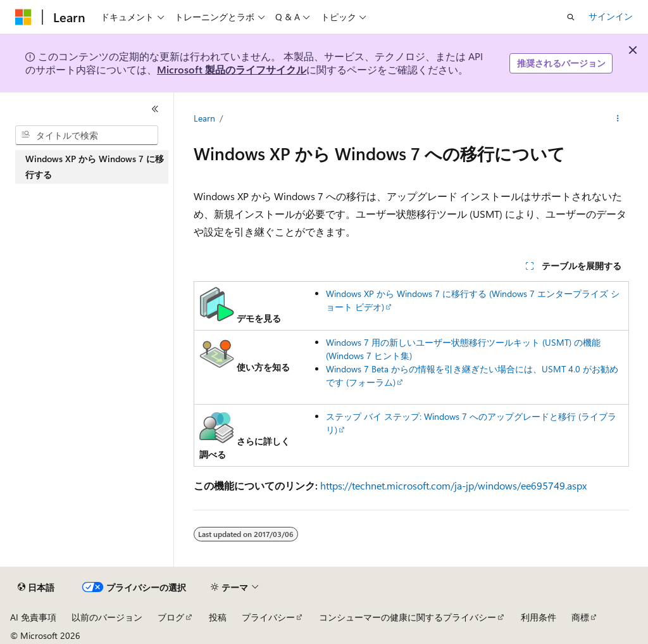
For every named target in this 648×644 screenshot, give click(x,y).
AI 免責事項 (33, 617)
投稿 (218, 617)
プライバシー (268, 617)
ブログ (171, 617)
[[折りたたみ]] (155, 109)
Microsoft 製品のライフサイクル (232, 69)
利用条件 (539, 617)
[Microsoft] (23, 17)
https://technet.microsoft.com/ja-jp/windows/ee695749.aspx (453, 485)
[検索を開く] (571, 17)
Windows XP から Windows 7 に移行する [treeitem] (95, 167)
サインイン (611, 16)
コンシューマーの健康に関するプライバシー (408, 617)
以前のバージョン (107, 617)
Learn (204, 118)
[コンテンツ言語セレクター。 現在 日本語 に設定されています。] (36, 588)
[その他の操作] (617, 118)
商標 (580, 617)
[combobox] (87, 136)
